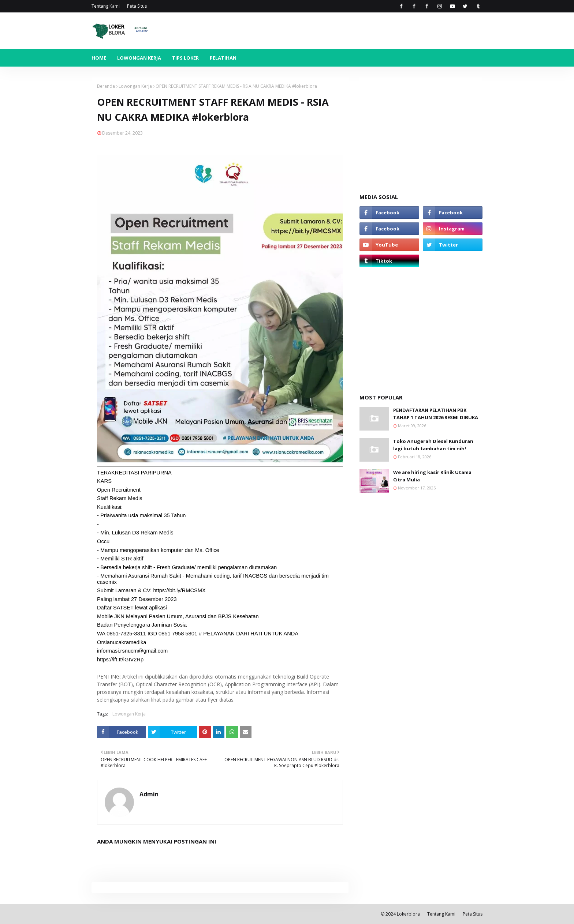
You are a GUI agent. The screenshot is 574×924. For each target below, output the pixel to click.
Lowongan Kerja (135, 86)
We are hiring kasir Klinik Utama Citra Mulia (432, 476)
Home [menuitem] (99, 58)
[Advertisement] (421, 129)
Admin (149, 794)
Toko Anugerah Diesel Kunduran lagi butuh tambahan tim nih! (433, 445)
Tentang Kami (106, 6)
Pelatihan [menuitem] (223, 58)
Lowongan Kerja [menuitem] (139, 58)
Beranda (106, 86)
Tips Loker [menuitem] (185, 58)
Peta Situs (137, 6)
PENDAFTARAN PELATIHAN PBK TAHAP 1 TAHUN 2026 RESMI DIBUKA (436, 414)
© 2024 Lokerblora (400, 914)
